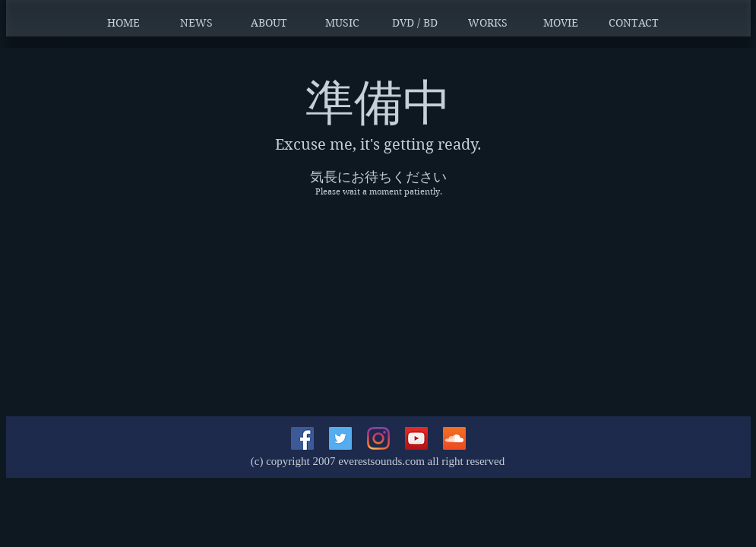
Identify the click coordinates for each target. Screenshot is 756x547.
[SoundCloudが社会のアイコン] (454, 438)
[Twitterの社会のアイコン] (340, 438)
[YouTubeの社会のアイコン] (416, 438)
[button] (196, 23)
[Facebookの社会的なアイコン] (302, 438)
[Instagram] (378, 438)
